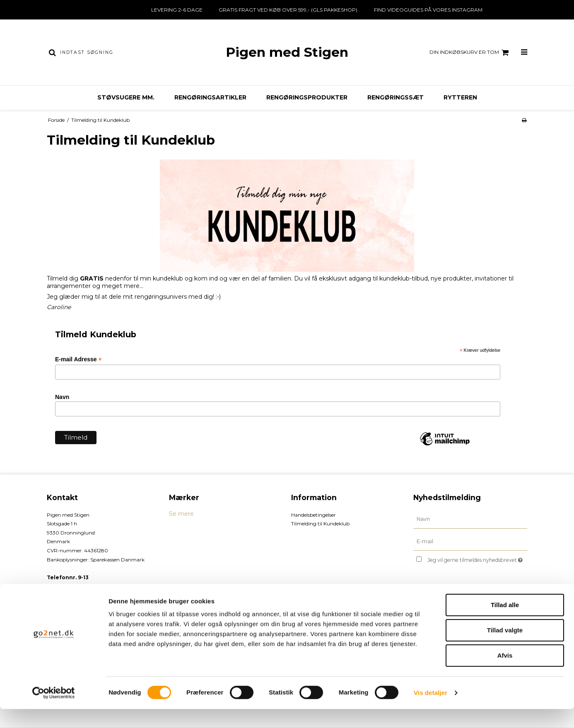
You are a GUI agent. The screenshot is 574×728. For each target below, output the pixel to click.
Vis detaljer (430, 712)
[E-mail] (470, 541)
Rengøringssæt (396, 97)
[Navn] (470, 519)
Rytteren (460, 97)
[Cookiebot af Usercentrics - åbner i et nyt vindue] (54, 712)
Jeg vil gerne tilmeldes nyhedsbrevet (477, 558)
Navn (62, 397)
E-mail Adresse (78, 359)
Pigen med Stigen (287, 52)
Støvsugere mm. (126, 97)
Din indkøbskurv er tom (470, 53)
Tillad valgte (505, 649)
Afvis (505, 674)
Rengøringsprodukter (307, 97)
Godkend (440, 599)
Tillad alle (505, 624)
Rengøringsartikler (210, 97)
